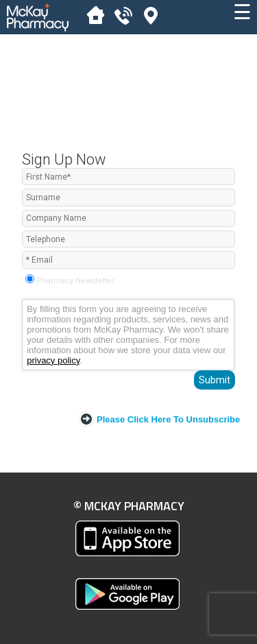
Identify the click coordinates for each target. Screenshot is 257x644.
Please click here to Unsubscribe (168, 419)
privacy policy (53, 360)
